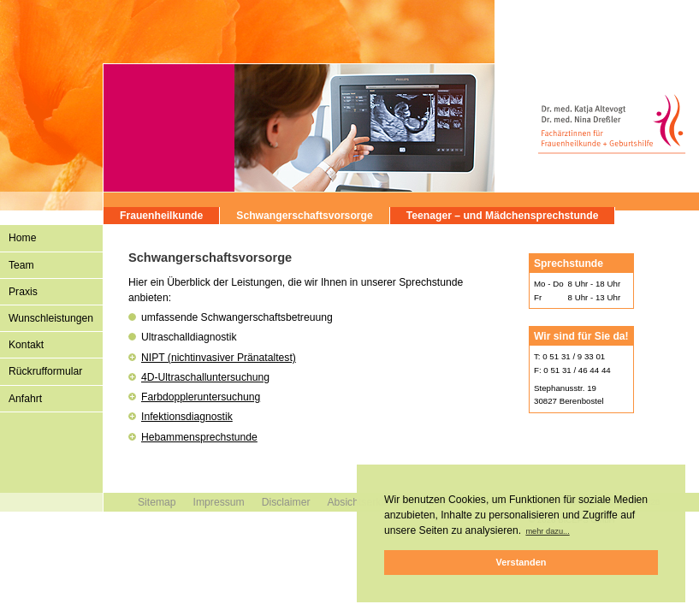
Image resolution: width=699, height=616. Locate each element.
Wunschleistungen (51, 318)
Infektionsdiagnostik (187, 417)
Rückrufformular (45, 371)
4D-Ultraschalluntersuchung (205, 377)
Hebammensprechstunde (199, 437)
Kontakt (26, 345)
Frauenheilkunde (161, 216)
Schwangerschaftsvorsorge (304, 216)
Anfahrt (25, 399)
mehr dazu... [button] (547, 531)
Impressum (219, 502)
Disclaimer (286, 502)
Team (21, 265)
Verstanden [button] (521, 562)
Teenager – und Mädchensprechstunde (503, 216)
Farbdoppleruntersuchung (201, 397)
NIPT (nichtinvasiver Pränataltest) (219, 358)
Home (22, 238)
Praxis (23, 292)
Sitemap (157, 502)
